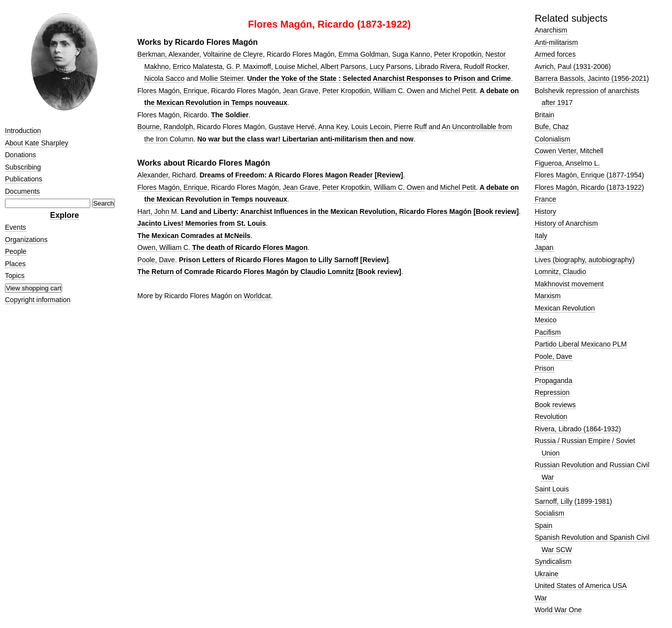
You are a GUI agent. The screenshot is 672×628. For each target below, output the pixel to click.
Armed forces (555, 54)
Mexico (545, 320)
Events (16, 227)
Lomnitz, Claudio (560, 272)
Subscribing (23, 167)
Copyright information (38, 300)
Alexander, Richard (167, 175)
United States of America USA (581, 586)
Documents (22, 191)
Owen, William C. (164, 247)
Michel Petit (458, 91)
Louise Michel (296, 67)
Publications (24, 179)
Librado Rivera (438, 67)
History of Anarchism (566, 223)
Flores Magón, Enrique (173, 91)
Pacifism (548, 332)
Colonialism (552, 139)
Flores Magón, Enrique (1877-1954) (589, 175)
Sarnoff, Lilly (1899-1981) (573, 501)
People (16, 251)
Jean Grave (301, 91)
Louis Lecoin (371, 127)
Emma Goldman (363, 54)
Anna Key (333, 127)
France (545, 199)
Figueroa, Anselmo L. (567, 163)
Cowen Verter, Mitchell (569, 151)
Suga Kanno (411, 54)
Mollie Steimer (221, 78)
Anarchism (551, 30)
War (541, 598)
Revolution (551, 417)
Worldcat (257, 296)
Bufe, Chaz (551, 127)
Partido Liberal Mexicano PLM (581, 344)
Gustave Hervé (292, 127)
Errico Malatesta (197, 67)
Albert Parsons (343, 67)
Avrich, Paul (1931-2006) (573, 67)
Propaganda (553, 381)
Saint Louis (551, 489)
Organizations (26, 240)
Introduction (23, 131)
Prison (544, 368)
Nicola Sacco (165, 78)
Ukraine (546, 574)
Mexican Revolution (565, 308)
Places (15, 264)
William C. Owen (399, 91)
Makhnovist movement (569, 284)
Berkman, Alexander (168, 54)
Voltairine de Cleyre (233, 54)
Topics (15, 276)
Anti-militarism (556, 42)
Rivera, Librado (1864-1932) (578, 429)
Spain (543, 525)
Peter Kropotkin (458, 54)
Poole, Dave (156, 260)
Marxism (548, 296)
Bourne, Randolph (165, 127)
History (545, 211)
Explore (65, 215)
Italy (541, 236)
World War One (558, 610)
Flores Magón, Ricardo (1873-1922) (589, 187)
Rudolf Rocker (486, 67)
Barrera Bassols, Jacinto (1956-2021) (592, 78)
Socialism (549, 513)
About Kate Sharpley (36, 143)
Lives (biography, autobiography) (584, 260)
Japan (544, 247)
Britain (544, 115)
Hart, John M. (158, 211)
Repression (552, 392)
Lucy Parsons (391, 67)
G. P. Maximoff (249, 67)
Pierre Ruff (410, 127)
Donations (20, 155)
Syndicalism (553, 561)
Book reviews (555, 405)
